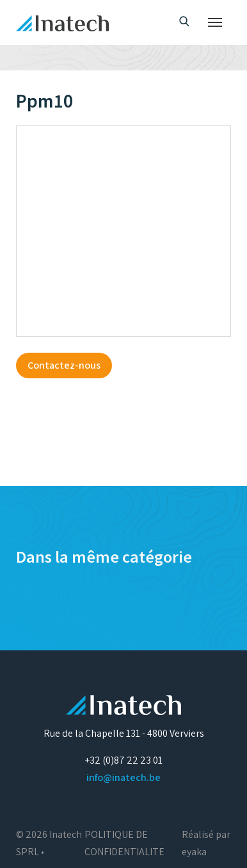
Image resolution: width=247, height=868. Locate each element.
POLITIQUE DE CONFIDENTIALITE (124, 843)
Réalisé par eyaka (206, 843)
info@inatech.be (124, 777)
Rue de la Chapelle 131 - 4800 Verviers (124, 733)
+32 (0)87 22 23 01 (124, 760)
